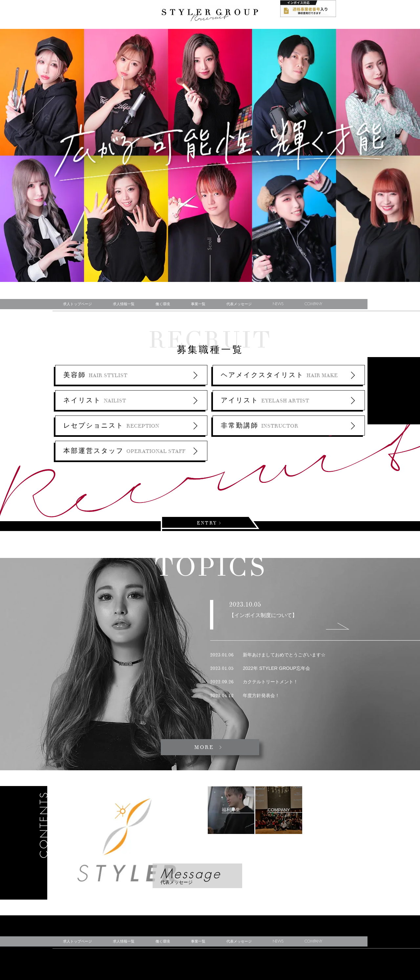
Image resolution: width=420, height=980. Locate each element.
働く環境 (163, 304)
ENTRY (208, 523)
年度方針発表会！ (245, 695)
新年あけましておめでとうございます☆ (268, 655)
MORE (205, 747)
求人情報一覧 (124, 304)
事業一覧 (198, 304)
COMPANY (313, 304)
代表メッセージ (239, 304)
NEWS (278, 304)
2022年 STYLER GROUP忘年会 (260, 668)
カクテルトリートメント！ (254, 682)
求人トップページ (77, 304)
